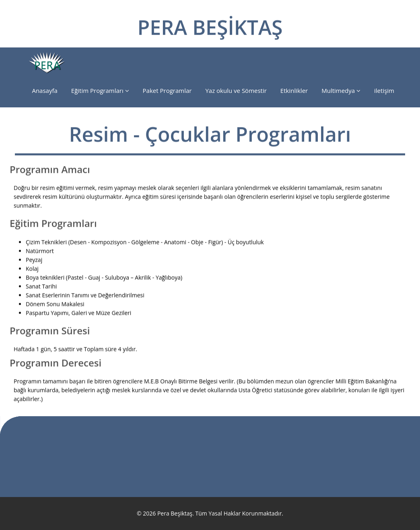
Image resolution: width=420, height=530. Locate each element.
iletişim (384, 90)
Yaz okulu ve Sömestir (236, 90)
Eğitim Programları (100, 90)
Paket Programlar (167, 90)
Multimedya (341, 90)
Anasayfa (44, 90)
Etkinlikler (294, 90)
